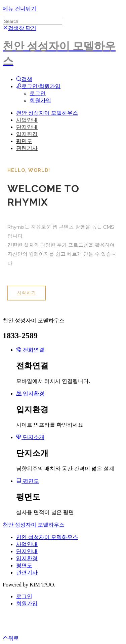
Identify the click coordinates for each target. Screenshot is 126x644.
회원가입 (40, 100)
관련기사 (27, 148)
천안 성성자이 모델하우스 (47, 113)
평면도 (24, 141)
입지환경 (27, 134)
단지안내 (27, 127)
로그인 (38, 93)
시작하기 (27, 293)
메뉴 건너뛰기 (19, 9)
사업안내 (27, 120)
